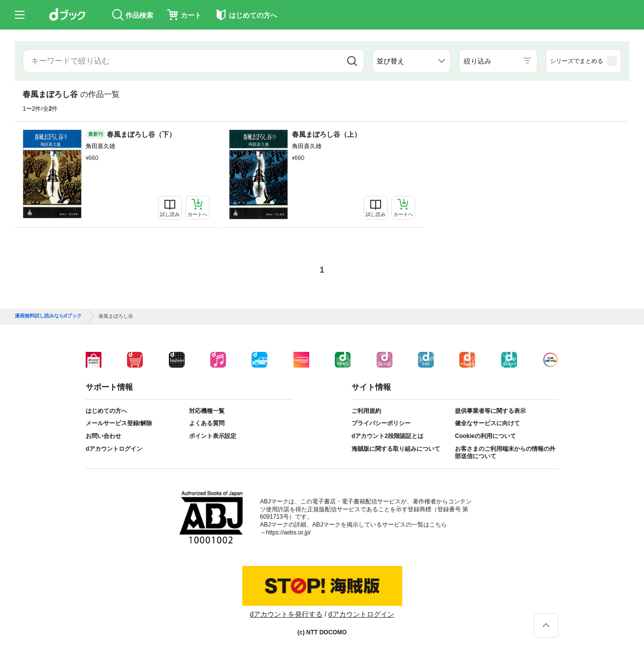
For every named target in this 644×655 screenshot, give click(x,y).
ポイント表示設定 (213, 436)
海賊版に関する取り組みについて (396, 449)
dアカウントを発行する (286, 614)
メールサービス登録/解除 (119, 423)
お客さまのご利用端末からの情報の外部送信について (505, 453)
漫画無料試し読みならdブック (48, 316)
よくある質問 (207, 423)
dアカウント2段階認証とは (387, 436)
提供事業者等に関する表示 (490, 411)
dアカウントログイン (114, 449)
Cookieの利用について (485, 436)
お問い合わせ (103, 436)
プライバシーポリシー (381, 423)
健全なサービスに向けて (487, 423)
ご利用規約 (366, 411)
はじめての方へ (106, 411)
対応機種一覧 (207, 411)
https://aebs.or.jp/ (288, 532)
